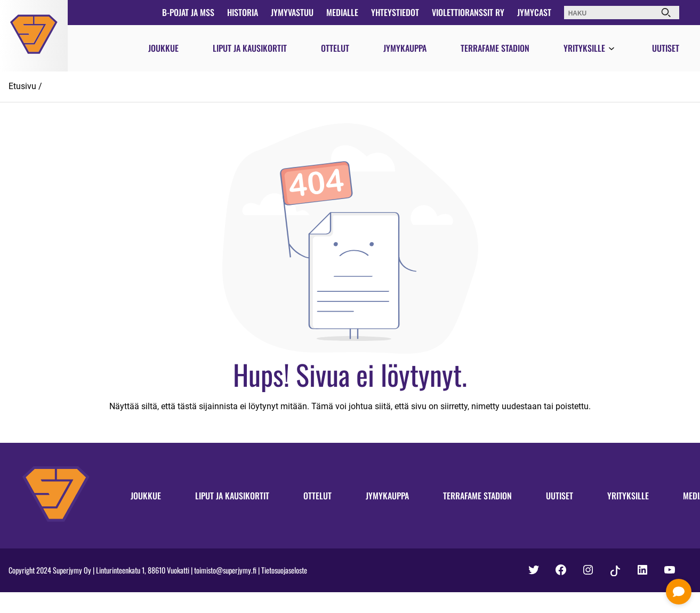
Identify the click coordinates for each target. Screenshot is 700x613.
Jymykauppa (405, 48)
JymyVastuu (292, 12)
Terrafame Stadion (495, 48)
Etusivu (22, 86)
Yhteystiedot (395, 12)
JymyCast (534, 12)
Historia (243, 12)
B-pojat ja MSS (188, 12)
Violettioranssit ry (468, 12)
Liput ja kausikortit (250, 48)
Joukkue (163, 48)
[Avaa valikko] (612, 49)
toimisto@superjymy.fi (225, 570)
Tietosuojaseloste (284, 570)
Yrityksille (584, 48)
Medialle (342, 12)
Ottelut (335, 48)
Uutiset (666, 48)
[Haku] (666, 13)
